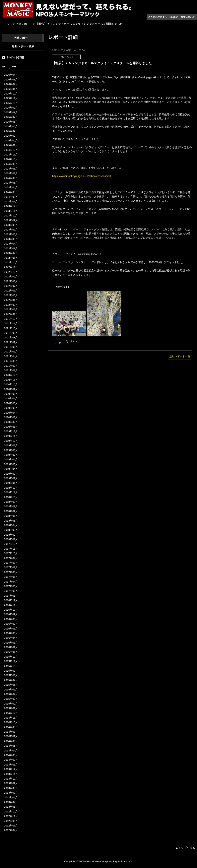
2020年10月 (11, 384)
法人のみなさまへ (157, 17)
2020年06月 (11, 403)
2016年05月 (11, 633)
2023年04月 (11, 244)
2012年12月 (11, 812)
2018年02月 (11, 535)
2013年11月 (11, 774)
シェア (57, 343)
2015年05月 (11, 690)
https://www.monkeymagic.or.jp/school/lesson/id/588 (82, 176)
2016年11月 (11, 605)
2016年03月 (11, 643)
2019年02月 (11, 478)
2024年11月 (11, 155)
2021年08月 (11, 338)
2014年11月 (11, 718)
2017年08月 (11, 563)
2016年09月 (11, 614)
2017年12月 (11, 544)
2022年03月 (11, 305)
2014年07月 (11, 736)
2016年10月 (11, 610)
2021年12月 (11, 319)
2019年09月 (11, 445)
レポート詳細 (15, 57)
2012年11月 (11, 816)
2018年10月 (11, 497)
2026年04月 (11, 75)
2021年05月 (11, 352)
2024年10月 (11, 159)
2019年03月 (11, 474)
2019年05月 (11, 464)
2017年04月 (11, 582)
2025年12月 (11, 94)
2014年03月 (11, 755)
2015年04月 (11, 694)
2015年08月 (11, 675)
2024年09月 (11, 164)
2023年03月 (11, 248)
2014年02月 (11, 760)
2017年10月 (11, 553)
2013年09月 (11, 783)
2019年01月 (11, 483)
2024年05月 (11, 183)
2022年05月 (11, 295)
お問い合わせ (188, 17)
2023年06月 (11, 234)
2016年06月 (11, 629)
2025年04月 (11, 131)
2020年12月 (11, 375)
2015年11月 (11, 661)
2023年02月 (11, 253)
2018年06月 (11, 516)
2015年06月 (11, 685)
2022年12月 (11, 262)
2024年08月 (11, 169)
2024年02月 (11, 197)
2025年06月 (11, 122)
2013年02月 (11, 802)
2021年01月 (11, 370)
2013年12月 (11, 769)
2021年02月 (11, 366)
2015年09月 (11, 671)
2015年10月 (11, 666)
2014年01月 (11, 765)
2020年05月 (11, 408)
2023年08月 (11, 225)
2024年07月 (11, 173)
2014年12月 (11, 713)
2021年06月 (11, 347)
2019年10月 (11, 441)
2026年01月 (11, 89)
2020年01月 (11, 427)
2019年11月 (11, 436)
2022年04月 (11, 300)
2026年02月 (11, 84)
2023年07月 (11, 230)
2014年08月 (11, 732)
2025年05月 (11, 126)
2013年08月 (11, 788)
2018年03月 (11, 530)
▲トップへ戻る (185, 848)
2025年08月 (11, 112)
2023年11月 (11, 211)
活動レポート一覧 (180, 356)
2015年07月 (11, 680)
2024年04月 (11, 187)
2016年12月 (11, 600)
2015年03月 (11, 699)
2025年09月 (11, 108)
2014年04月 (11, 751)
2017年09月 (11, 558)
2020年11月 (11, 380)
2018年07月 (11, 511)
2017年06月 (11, 572)
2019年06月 (11, 459)
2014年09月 (11, 727)
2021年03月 (11, 361)
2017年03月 (11, 586)
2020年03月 (11, 417)
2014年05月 (11, 746)
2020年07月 (11, 398)
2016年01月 (11, 652)
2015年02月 (11, 704)
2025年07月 (11, 117)
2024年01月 (11, 202)
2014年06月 (11, 741)
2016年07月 (11, 624)
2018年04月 (11, 525)
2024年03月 (11, 192)
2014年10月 (11, 722)
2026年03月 (11, 80)
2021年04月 (11, 356)
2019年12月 (11, 431)
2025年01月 (11, 145)
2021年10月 (11, 328)
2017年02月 (11, 591)
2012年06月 (11, 826)
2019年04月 (11, 469)
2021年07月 (11, 342)
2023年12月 (11, 206)
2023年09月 (11, 220)
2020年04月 (11, 413)
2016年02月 (11, 647)
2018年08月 (11, 506)
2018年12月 (11, 488)
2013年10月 (11, 779)
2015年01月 (11, 708)
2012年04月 (11, 830)
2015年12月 (11, 657)
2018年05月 (11, 521)
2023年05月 (11, 239)
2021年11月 (11, 323)
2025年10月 (11, 103)
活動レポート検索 (23, 46)
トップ (8, 24)
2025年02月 (11, 141)
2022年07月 (11, 286)
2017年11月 (11, 549)
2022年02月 (11, 309)
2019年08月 (11, 450)
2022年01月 (11, 314)
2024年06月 (11, 178)
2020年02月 (11, 422)
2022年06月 (11, 291)
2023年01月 (11, 258)
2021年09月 (11, 333)
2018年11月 (11, 492)
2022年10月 (11, 272)
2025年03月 (11, 136)
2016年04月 (11, 638)
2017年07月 (11, 567)
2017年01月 (11, 596)
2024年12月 (11, 150)
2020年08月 (11, 394)
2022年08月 (11, 281)
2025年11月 (11, 98)
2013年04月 (11, 797)
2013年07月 (11, 793)
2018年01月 (11, 539)
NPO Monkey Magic (97, 861)
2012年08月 (11, 821)
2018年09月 (11, 502)
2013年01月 (11, 807)
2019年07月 (11, 455)
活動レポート (24, 24)
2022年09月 (11, 277)
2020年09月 (11, 389)
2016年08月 (11, 619)
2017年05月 (11, 577)
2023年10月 (11, 216)
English (174, 17)
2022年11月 (11, 267)
